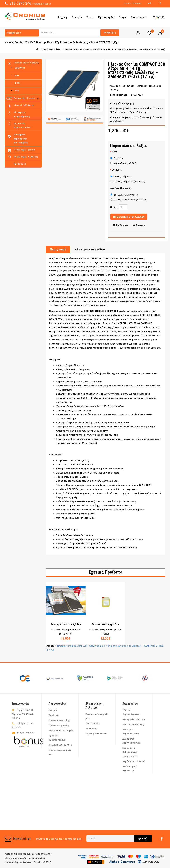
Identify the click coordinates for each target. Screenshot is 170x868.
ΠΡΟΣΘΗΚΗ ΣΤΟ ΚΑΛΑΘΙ (129, 217)
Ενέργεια (117, 170)
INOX (17, 83)
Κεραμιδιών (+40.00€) (123, 163)
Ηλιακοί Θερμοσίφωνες (52, 49)
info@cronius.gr (26, 733)
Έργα (90, 17)
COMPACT (20, 68)
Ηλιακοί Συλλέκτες (24, 105)
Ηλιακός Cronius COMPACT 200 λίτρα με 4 (81, 646)
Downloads (91, 729)
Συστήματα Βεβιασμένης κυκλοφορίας (21, 139)
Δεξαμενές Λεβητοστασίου (22, 126)
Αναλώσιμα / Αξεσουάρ (26, 157)
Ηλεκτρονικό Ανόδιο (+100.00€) (129, 200)
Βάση (115, 152)
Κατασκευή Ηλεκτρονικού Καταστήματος (28, 854)
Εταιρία (77, 17)
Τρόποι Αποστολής (59, 720)
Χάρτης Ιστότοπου (96, 734)
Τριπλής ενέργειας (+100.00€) (128, 182)
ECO (17, 76)
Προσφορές (106, 17)
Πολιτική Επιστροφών (61, 731)
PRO (17, 91)
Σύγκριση (140, 225)
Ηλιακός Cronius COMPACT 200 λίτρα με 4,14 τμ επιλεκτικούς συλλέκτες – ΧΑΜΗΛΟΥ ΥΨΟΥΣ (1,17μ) (115, 49)
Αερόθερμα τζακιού (24, 150)
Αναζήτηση (110, 33)
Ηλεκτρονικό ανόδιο (90, 249)
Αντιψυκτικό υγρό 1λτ (105, 624)
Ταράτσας (117, 158)
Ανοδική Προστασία (121, 188)
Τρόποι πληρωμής (59, 725)
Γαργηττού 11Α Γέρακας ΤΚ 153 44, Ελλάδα (23, 714)
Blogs (123, 17)
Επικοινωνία (139, 17)
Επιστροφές (92, 723)
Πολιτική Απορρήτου (60, 745)
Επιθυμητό (120, 225)
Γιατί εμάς (54, 715)
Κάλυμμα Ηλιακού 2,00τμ (66, 624)
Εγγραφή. (143, 838)
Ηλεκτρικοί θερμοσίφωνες (22, 114)
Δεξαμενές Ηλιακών (24, 98)
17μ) (52, 650)
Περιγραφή (58, 249)
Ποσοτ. (114, 207)
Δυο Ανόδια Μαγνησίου (124, 195)
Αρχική (62, 17)
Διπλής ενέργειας (121, 177)
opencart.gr (38, 858)
